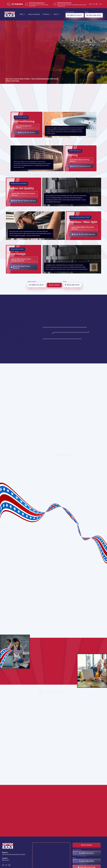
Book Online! (54, 285)
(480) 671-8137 (6, 860)
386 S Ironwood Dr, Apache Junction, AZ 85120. (14, 854)
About (56, 14)
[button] (23, 14)
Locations (46, 14)
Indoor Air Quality (34, 14)
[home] (10, 14)
